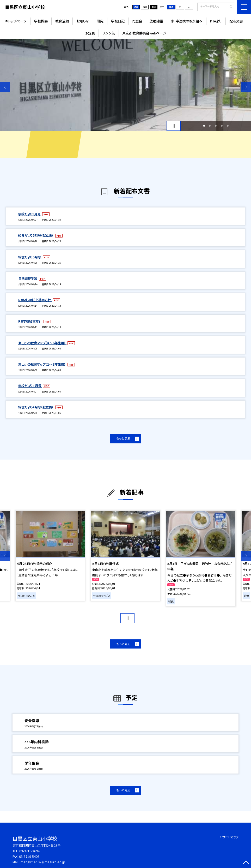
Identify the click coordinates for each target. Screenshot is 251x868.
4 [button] (222, 126)
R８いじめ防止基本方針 (35, 300)
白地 (145, 7)
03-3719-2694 (29, 851)
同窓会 (137, 21)
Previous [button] (5, 87)
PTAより (216, 21)
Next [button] (246, 87)
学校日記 (118, 21)
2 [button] (210, 126)
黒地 (154, 7)
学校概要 (41, 21)
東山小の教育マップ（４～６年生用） (42, 343)
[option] (125, 85)
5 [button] (228, 126)
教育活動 (62, 21)
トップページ (17, 21)
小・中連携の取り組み (186, 21)
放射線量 (156, 21)
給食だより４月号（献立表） (36, 407)
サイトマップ (230, 837)
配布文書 (236, 21)
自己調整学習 (28, 278)
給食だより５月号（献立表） (36, 235)
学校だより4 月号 (30, 386)
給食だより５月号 (30, 257)
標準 (171, 7)
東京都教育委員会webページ (144, 33)
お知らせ (83, 21)
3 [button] (216, 126)
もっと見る (123, 438)
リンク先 (109, 33)
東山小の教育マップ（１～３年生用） (42, 364)
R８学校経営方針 (30, 321)
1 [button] (204, 126)
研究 (100, 21)
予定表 (90, 33)
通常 (136, 7)
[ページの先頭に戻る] (246, 863)
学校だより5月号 (30, 214)
